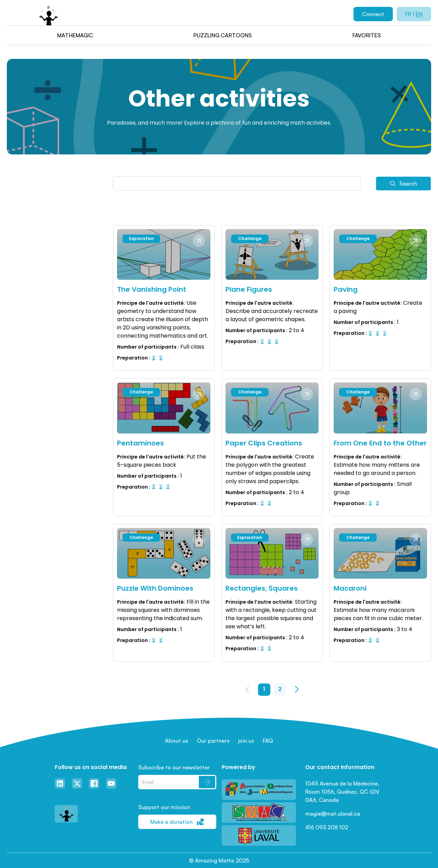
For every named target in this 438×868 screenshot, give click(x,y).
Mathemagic (75, 35)
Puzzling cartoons (223, 35)
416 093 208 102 (327, 827)
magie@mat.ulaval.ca (333, 814)
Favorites (367, 35)
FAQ (268, 741)
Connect (373, 14)
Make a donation (177, 822)
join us (246, 741)
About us (177, 741)
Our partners (213, 741)
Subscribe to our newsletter (174, 767)
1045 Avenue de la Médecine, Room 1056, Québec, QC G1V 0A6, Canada (343, 792)
